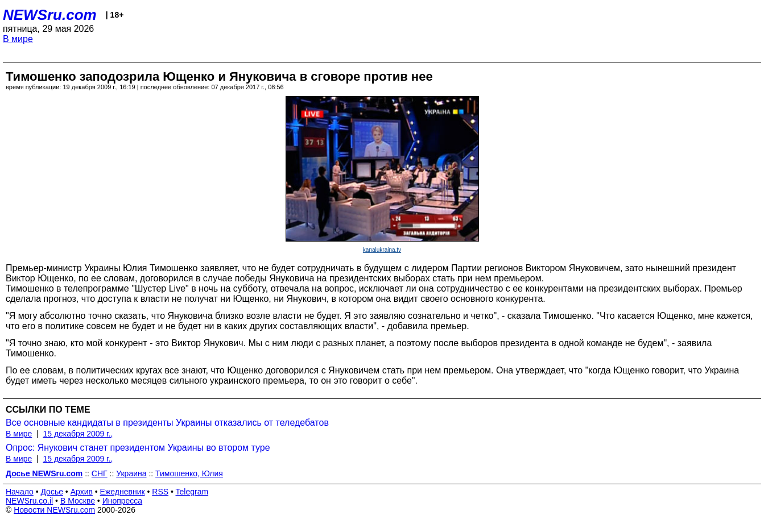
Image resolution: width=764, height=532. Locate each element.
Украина (131, 473)
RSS (160, 492)
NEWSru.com (50, 15)
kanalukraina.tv (382, 250)
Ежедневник (123, 492)
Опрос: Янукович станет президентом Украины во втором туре (138, 448)
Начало (20, 492)
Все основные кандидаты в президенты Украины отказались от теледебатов (167, 423)
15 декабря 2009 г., (78, 434)
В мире (18, 39)
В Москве (78, 501)
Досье (52, 492)
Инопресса (123, 501)
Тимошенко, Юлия (189, 473)
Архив (82, 492)
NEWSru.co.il (29, 501)
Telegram (192, 492)
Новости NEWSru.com (54, 510)
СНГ (100, 473)
